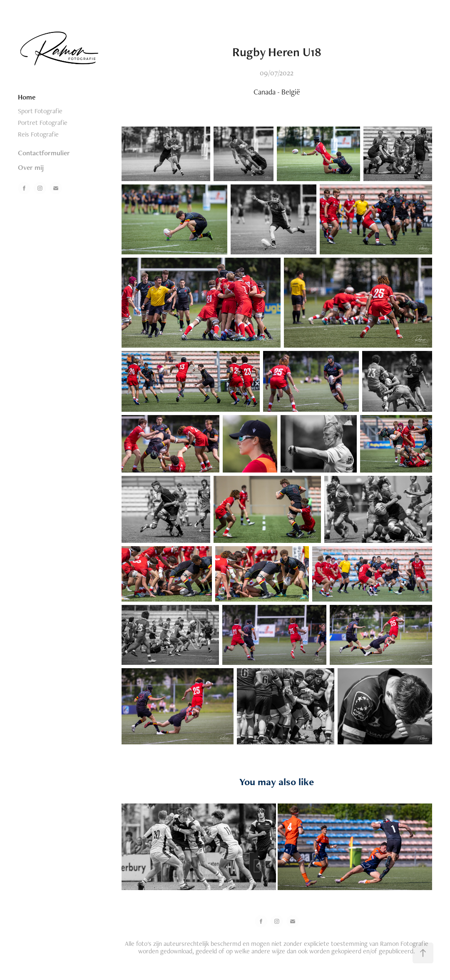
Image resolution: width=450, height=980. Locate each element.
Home (27, 97)
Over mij (31, 167)
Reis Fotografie (38, 134)
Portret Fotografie (43, 123)
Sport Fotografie (40, 111)
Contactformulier (44, 153)
